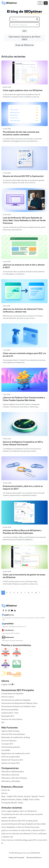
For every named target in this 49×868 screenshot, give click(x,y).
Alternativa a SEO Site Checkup (14, 778)
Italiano (19, 799)
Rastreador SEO (8, 716)
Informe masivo (8, 697)
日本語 (25, 799)
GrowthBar (6, 750)
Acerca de (6, 790)
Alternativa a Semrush (10, 775)
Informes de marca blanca (12, 719)
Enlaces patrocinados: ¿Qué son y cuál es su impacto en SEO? (23, 488)
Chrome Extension (9, 741)
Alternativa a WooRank (11, 781)
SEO (24, 31)
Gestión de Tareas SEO (11, 763)
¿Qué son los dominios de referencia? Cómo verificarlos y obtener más (23, 310)
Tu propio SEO (7, 744)
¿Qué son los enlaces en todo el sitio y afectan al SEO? (24, 266)
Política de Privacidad (16, 858)
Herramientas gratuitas (11, 747)
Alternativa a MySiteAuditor (13, 772)
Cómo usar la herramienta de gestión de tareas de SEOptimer (24, 576)
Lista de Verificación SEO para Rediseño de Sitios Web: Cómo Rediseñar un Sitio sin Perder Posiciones (24, 220)
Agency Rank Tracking (10, 731)
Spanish (35, 796)
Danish (20, 796)
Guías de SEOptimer (25, 45)
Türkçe (20, 803)
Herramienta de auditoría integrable (16, 700)
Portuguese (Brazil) (9, 803)
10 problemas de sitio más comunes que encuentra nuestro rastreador (21, 133)
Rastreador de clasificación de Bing (16, 737)
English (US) (12, 796)
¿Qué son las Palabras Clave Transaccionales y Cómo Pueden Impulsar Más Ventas (24, 399)
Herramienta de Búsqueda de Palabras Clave (19, 703)
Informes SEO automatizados (13, 734)
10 (36, 593)
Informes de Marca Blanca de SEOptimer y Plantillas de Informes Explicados (22, 532)
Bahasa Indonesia (8, 799)
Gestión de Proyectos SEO (12, 760)
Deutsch (27, 796)
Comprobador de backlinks (12, 694)
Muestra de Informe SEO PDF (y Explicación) (23, 176)
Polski (37, 799)
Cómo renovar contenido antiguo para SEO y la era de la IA (24, 355)
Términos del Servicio (34, 858)
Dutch (31, 799)
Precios (4, 793)
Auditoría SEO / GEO (10, 713)
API (3, 722)
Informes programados (11, 757)
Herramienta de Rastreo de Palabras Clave (18, 706)
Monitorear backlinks (10, 710)
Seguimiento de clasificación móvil (16, 753)
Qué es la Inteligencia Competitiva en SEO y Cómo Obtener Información (23, 443)
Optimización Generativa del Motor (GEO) (25, 38)
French (41, 796)
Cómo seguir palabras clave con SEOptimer (23, 90)
